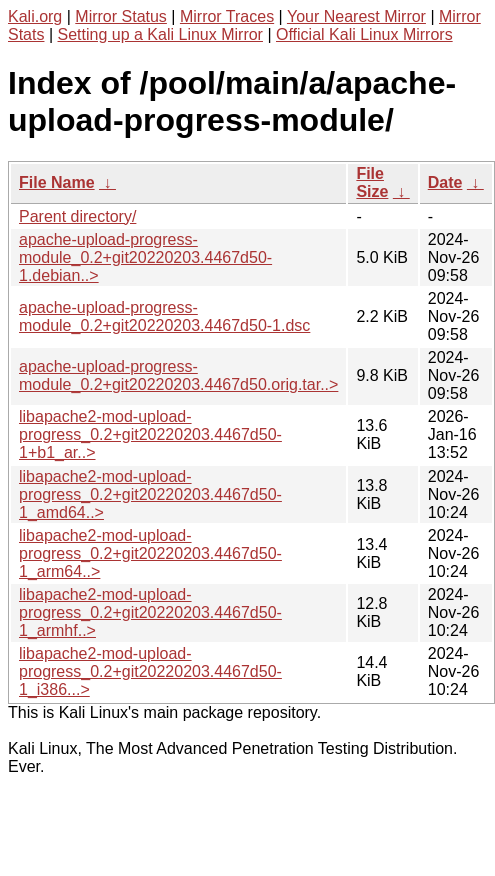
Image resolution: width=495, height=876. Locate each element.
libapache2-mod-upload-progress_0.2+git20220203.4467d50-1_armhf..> (150, 612)
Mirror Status (121, 16)
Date (445, 182)
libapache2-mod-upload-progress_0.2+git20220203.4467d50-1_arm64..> (150, 553)
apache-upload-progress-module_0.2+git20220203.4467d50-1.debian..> (145, 257)
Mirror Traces (227, 16)
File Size (372, 182)
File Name (57, 182)
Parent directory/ (77, 216)
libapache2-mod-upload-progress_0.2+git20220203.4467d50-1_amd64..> (150, 494)
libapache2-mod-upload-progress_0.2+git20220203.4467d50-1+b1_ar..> (150, 434)
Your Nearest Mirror (356, 16)
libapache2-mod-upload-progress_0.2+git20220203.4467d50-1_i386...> (150, 671)
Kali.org (35, 16)
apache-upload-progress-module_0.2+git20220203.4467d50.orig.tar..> (178, 375)
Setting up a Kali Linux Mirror (160, 34)
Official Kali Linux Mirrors (364, 34)
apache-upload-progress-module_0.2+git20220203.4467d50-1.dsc (164, 316)
